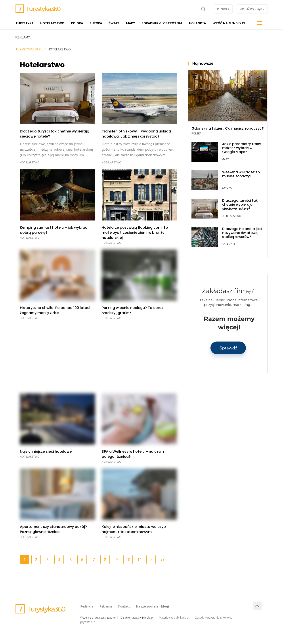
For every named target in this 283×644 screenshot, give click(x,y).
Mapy (225, 159)
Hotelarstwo (30, 162)
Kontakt (124, 606)
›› (163, 559)
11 (140, 560)
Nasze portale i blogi (152, 606)
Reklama (106, 606)
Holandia (228, 244)
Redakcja (87, 606)
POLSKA (196, 133)
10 (128, 560)
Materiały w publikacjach (174, 617)
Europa (227, 188)
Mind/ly (223, 9)
